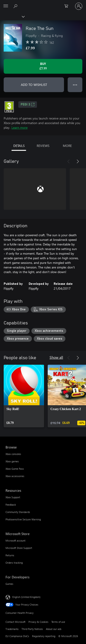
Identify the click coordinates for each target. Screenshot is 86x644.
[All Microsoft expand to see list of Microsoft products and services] (6, 6)
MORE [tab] (67, 146)
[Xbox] (12, 16)
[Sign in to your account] (79, 6)
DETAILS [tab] (19, 146)
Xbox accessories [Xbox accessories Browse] (15, 476)
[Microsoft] (43, 3)
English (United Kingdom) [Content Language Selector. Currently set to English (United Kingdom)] (26, 597)
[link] (24, 396)
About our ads (54, 629)
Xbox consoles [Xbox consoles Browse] (13, 454)
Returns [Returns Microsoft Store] (10, 555)
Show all (56, 357)
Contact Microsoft (15, 622)
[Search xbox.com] (16, 6)
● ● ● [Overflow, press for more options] (75, 85)
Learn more (19, 127)
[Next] (78, 161)
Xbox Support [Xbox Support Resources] (13, 497)
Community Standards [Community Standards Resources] (18, 512)
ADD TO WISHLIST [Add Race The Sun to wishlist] (34, 85)
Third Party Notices (32, 629)
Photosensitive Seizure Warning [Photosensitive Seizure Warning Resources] (23, 519)
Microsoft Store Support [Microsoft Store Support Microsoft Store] (19, 548)
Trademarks (12, 629)
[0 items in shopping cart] (68, 6)
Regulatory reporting (44, 636)
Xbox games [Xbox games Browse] (12, 461)
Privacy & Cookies (38, 622)
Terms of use (58, 622)
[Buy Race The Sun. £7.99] (43, 66)
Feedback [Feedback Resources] (11, 505)
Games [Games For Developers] (9, 584)
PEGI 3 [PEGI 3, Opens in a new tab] (28, 105)
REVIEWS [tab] (43, 146)
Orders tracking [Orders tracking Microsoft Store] (14, 563)
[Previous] (69, 161)
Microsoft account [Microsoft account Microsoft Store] (15, 541)
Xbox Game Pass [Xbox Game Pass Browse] (15, 469)
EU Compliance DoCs (17, 636)
